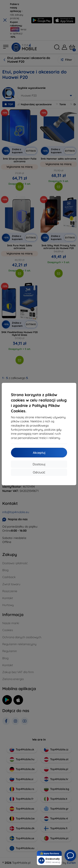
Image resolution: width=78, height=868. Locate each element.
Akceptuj (39, 453)
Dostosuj (39, 464)
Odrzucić (39, 472)
